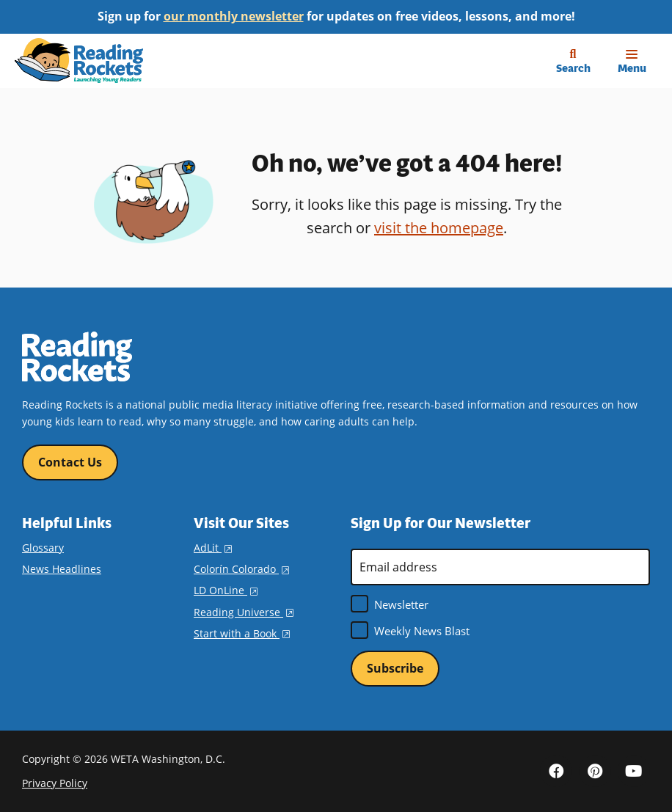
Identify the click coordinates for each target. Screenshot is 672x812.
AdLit (213, 548)
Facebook (556, 771)
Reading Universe (244, 612)
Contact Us (70, 462)
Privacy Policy (55, 783)
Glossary (43, 548)
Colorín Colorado (241, 569)
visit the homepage (439, 228)
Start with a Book (242, 633)
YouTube (634, 771)
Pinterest (595, 771)
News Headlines (62, 569)
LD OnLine (226, 590)
